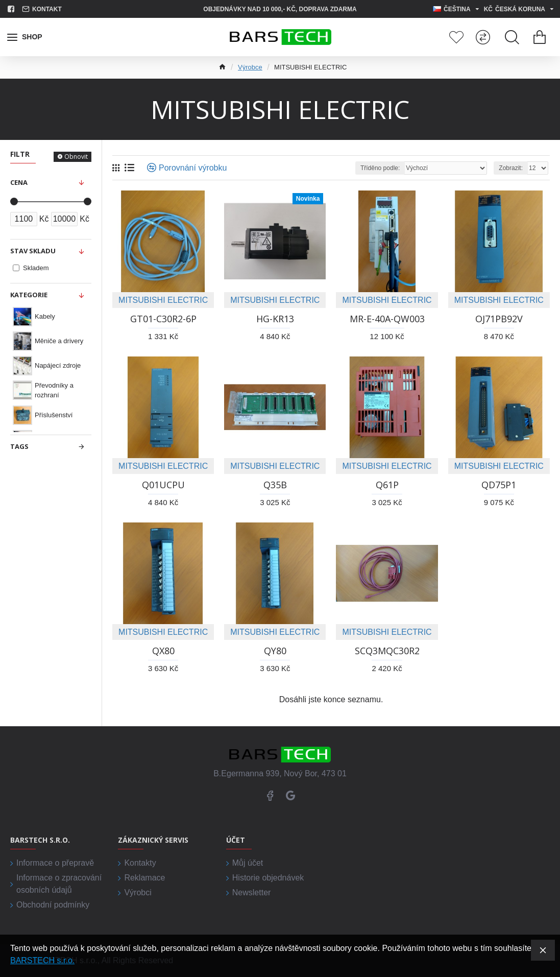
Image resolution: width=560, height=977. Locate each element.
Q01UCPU (163, 485)
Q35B (275, 485)
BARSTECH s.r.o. (42, 960)
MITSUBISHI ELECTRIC (163, 300)
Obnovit (76, 157)
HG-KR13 (275, 319)
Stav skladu (33, 251)
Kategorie (29, 295)
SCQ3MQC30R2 (387, 651)
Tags (19, 446)
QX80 (163, 651)
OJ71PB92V (499, 319)
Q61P (387, 485)
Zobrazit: (511, 168)
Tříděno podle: (380, 168)
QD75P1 (499, 485)
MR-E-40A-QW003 (387, 319)
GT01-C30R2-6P (163, 319)
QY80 (275, 651)
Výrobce (250, 67)
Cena (19, 182)
